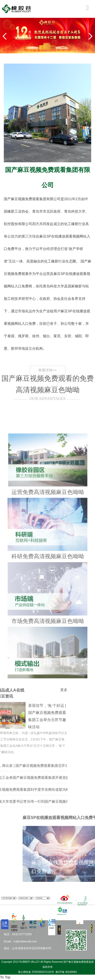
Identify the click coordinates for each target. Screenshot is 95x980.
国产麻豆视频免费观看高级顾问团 (83, 904)
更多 (30, 690)
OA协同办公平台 (62, 914)
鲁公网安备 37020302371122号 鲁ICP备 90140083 (47, 972)
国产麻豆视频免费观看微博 (65, 903)
